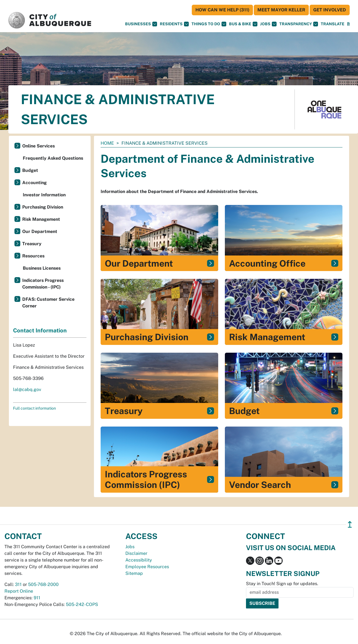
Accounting (34, 183)
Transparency (299, 24)
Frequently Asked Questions (53, 158)
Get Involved (330, 10)
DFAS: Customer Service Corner (48, 303)
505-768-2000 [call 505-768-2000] (43, 584)
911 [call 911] (37, 598)
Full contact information (34, 408)
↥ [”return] (350, 524)
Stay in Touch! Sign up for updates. (282, 584)
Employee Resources (147, 567)
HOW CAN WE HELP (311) (222, 10)
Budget (30, 170)
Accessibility (139, 560)
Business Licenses (42, 268)
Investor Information (44, 195)
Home (107, 143)
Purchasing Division (43, 207)
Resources (33, 256)
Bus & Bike (243, 24)
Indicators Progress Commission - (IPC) (43, 284)
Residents (174, 24)
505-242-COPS (82, 604)
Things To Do (209, 24)
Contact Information (40, 330)
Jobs (268, 24)
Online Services (38, 146)
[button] (333, 24)
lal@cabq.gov (27, 389)
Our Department (40, 231)
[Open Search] (348, 24)
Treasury (32, 244)
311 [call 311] (18, 584)
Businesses (141, 24)
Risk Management (41, 219)
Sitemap (134, 573)
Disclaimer (136, 553)
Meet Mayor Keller (281, 10)
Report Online (19, 591)
